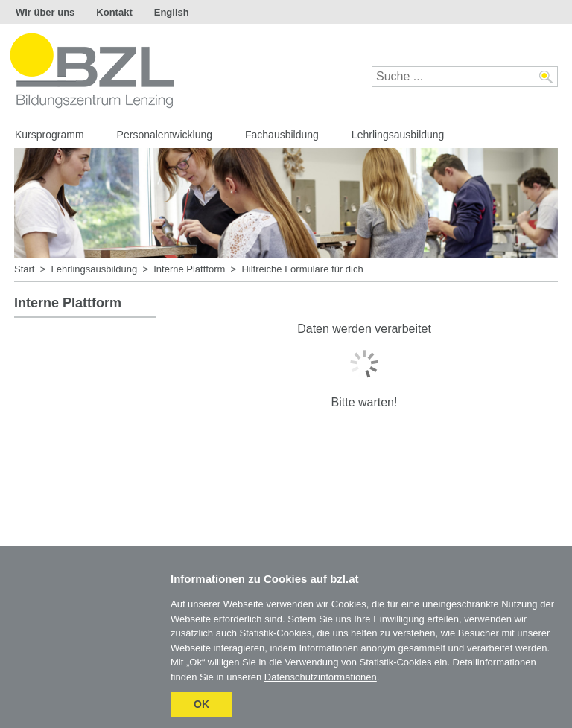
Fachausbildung (282, 135)
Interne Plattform (189, 269)
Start (24, 269)
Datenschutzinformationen (321, 677)
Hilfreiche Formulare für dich (302, 269)
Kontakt (114, 12)
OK (201, 704)
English (172, 12)
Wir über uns (45, 12)
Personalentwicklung (165, 135)
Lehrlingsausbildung (398, 135)
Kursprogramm (50, 135)
